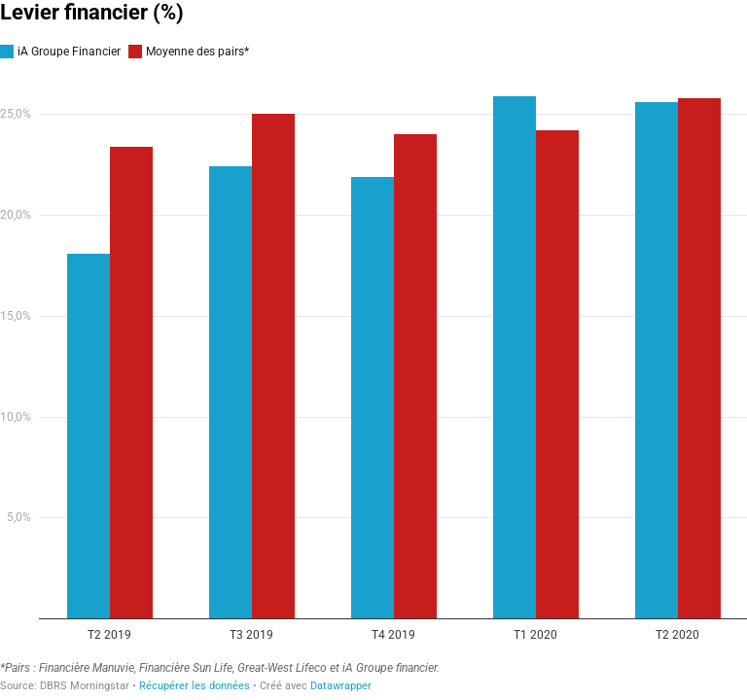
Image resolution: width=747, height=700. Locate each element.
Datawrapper (341, 686)
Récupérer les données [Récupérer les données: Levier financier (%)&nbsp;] (195, 686)
